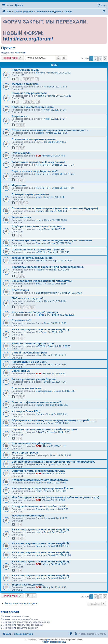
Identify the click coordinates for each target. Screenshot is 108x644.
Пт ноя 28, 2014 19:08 (58, 432)
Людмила (41, 96)
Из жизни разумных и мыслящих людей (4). (41, 575)
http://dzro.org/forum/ (28, 39)
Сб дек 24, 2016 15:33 (55, 220)
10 (28, 79)
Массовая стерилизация (28, 516)
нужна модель (21, 153)
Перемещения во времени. (29, 362)
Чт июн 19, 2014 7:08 (54, 500)
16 (29, 102)
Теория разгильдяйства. (28, 585)
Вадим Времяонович (47, 293)
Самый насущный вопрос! (29, 353)
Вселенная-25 (21, 371)
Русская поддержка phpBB (54, 642)
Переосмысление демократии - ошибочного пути (44, 430)
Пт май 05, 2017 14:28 (54, 110)
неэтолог (40, 423)
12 (37, 79)
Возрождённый (44, 391)
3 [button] (100, 59)
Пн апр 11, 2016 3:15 (59, 252)
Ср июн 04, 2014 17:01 (56, 518)
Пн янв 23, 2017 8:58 (54, 197)
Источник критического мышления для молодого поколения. (52, 240)
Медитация (19, 185)
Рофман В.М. (43, 315)
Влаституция (20, 290)
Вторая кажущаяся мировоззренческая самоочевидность (50, 130)
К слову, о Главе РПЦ (26, 411)
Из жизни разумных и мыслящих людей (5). (41, 543)
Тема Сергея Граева (25, 453)
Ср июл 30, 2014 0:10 (58, 464)
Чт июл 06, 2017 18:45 (55, 87)
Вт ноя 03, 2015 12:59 (63, 315)
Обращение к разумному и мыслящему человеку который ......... (54, 420)
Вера (39, 284)
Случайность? (21, 320)
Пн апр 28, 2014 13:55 (55, 587)
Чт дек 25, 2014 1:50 (57, 414)
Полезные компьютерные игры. (33, 107)
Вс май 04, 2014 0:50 (58, 546)
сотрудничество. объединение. (32, 258)
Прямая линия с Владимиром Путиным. (38, 250)
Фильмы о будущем (25, 84)
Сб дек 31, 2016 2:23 (57, 211)
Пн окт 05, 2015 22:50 (59, 346)
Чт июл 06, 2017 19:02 (59, 73)
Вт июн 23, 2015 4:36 (55, 382)
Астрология (19, 116)
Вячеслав (41, 243)
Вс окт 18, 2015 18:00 (55, 323)
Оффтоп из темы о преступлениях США (38, 471)
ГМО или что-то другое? (28, 298)
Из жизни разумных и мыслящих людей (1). (41, 329)
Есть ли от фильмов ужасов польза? (36, 402)
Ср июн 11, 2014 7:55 (57, 509)
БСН (38, 156)
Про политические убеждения (31, 443)
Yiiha (38, 355)
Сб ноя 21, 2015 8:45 (55, 301)
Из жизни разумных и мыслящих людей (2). (41, 562)
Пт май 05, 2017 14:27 (54, 119)
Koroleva (40, 73)
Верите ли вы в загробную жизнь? (35, 171)
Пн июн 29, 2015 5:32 (54, 374)
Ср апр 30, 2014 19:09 (55, 564)
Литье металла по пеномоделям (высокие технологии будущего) (55, 208)
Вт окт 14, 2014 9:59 (61, 455)
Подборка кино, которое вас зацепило (37, 226)
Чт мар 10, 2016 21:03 (57, 270)
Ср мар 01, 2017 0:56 (55, 142)
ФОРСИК (41, 252)
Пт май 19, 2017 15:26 (59, 96)
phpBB (47, 640)
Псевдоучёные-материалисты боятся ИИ (39, 506)
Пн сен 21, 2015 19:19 (55, 355)
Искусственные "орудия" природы (35, 312)
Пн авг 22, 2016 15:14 (59, 243)
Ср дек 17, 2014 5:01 (58, 423)
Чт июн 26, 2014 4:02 (55, 491)
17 (33, 102)
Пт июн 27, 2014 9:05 (55, 483)
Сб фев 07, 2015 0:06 (57, 405)
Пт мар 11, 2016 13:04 (61, 261)
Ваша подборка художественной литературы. (42, 281)
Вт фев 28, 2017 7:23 (63, 165)
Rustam (40, 211)
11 (32, 79)
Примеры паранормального (30, 194)
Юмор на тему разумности (29, 93)
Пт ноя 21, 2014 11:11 (55, 446)
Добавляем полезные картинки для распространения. (48, 267)
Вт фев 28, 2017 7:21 (63, 174)
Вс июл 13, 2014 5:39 (54, 474)
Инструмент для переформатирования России (43, 488)
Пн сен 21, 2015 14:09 (55, 364)
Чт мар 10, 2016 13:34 (55, 284)
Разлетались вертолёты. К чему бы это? (38, 162)
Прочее (8, 48)
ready (39, 220)
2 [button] (96, 59)
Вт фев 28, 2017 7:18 (63, 188)
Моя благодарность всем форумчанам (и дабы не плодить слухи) (55, 497)
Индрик (40, 133)
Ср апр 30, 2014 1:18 (58, 578)
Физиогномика (21, 217)
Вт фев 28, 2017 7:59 (54, 156)
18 (38, 102)
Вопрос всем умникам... (27, 388)
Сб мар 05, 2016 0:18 (71, 293)
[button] (105, 59)
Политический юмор (25, 70)
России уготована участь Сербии (34, 379)
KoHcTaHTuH (43, 165)
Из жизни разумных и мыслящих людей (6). (41, 552)
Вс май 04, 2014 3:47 (55, 532)
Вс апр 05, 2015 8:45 (65, 391)
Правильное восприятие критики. (34, 139)
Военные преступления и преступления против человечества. (53, 462)
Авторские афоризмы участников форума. (40, 480)
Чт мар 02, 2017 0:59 (57, 133)
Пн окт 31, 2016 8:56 (55, 229)
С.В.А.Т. (40, 432)
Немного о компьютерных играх (33, 343)
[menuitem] (19, 5)
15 (25, 102)
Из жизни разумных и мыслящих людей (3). (41, 530)
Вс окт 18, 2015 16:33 (52, 332)
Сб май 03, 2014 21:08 (59, 555)
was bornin (20, 53)
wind (38, 197)
